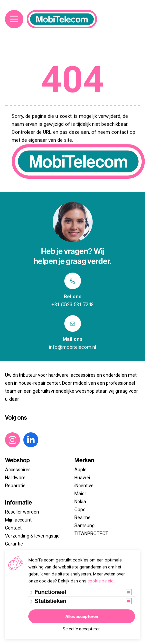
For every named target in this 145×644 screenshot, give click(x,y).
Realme (82, 518)
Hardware (15, 478)
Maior (80, 494)
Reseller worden (22, 512)
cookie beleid (100, 581)
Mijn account (18, 520)
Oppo (80, 510)
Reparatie (15, 486)
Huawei (82, 478)
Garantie (14, 544)
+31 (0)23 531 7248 (72, 305)
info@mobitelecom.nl (72, 347)
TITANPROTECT (91, 534)
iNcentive (84, 486)
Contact (13, 528)
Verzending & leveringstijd (32, 536)
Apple (80, 470)
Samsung (84, 526)
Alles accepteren (82, 616)
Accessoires (18, 470)
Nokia (80, 502)
